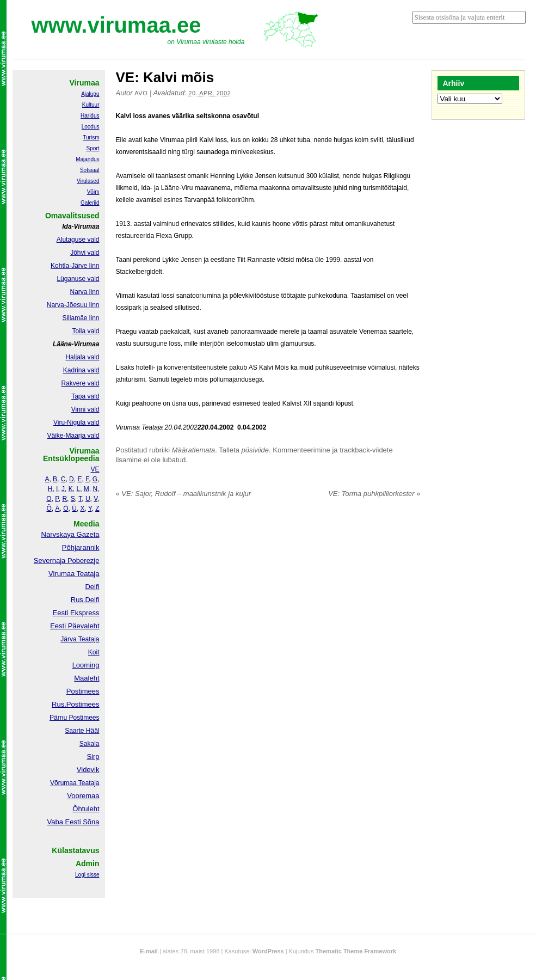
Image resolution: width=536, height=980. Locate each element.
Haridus (90, 116)
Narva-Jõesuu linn (73, 305)
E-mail (149, 951)
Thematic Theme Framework (356, 951)
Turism (91, 137)
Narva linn (84, 292)
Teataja (88, 783)
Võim (93, 192)
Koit (94, 652)
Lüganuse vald (78, 279)
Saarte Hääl (82, 731)
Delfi (92, 587)
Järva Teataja (80, 639)
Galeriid (90, 203)
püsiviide (255, 450)
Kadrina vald (81, 370)
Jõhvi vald (85, 253)
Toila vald (85, 331)
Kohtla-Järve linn (75, 266)
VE (95, 469)
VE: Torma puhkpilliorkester (374, 494)
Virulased (88, 181)
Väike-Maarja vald (73, 436)
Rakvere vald (80, 383)
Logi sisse (87, 875)
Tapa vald (85, 396)
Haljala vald (82, 357)
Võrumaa (63, 783)
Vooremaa (83, 796)
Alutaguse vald (78, 240)
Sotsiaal (90, 170)
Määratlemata (193, 450)
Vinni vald (85, 409)
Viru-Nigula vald (76, 422)
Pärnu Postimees (74, 718)
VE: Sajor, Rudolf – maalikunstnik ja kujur (184, 494)
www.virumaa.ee (116, 25)
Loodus (91, 127)
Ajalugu (90, 94)
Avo (141, 93)
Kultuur (91, 105)
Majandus (87, 159)
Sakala (90, 744)
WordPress (268, 951)
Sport (93, 148)
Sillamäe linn (81, 318)
